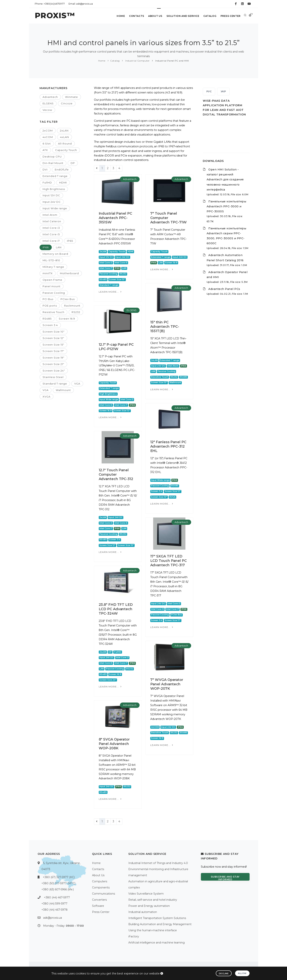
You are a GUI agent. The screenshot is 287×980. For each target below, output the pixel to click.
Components (101, 888)
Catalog (209, 16)
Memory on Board (55, 254)
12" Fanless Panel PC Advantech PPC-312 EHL (168, 446)
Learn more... (110, 292)
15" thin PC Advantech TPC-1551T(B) (165, 327)
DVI (45, 170)
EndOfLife (62, 170)
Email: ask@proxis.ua (81, 4)
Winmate (72, 97)
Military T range (53, 267)
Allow (242, 973)
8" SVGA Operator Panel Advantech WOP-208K (114, 744)
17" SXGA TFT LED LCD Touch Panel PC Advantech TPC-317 (169, 561)
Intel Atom (50, 215)
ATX (45, 150)
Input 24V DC (52, 202)
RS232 (76, 312)
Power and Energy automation (149, 906)
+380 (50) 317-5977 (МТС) (58, 883)
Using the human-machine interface (153, 930)
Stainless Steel (53, 377)
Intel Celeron (52, 221)
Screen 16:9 (67, 319)
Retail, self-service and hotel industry (153, 900)
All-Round (65, 144)
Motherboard (69, 273)
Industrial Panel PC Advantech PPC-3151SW (115, 218)
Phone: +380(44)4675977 (50, 4)
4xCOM (48, 137)
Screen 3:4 (50, 325)
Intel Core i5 (51, 234)
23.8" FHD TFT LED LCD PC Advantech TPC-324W (116, 609)
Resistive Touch (53, 312)
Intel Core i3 (51, 228)
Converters (99, 900)
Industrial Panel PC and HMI (172, 61)
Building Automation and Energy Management (160, 924)
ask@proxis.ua (53, 918)
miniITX (48, 273)
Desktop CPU (52, 157)
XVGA (46, 397)
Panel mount (52, 286)
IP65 (70, 241)
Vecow (47, 110)
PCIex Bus (68, 299)
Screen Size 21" (53, 364)
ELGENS (48, 103)
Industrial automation (143, 912)
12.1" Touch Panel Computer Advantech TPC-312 (116, 475)
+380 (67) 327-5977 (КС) (59, 877)
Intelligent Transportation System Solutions (157, 918)
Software (98, 906)
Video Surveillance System (146, 894)
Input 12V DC (51, 195)
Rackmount (72, 306)
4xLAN (65, 137)
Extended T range (55, 176)
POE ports (50, 306)
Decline (224, 974)
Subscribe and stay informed (225, 878)
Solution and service (182, 16)
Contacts (134, 16)
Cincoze (67, 103)
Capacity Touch (66, 150)
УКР (223, 91)
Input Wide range (55, 208)
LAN (59, 247)
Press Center (230, 16)
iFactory (134, 936)
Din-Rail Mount (53, 163)
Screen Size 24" (54, 371)
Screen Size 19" (53, 358)
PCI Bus (48, 299)
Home (118, 16)
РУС (209, 91)
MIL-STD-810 (51, 260)
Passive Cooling (54, 293)
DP (73, 163)
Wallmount (63, 390)
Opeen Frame (52, 280)
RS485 (47, 319)
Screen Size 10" (54, 332)
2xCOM (48, 131)
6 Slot (47, 144)
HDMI (63, 183)
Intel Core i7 (51, 241)
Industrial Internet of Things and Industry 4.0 (158, 863)
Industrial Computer (137, 61)
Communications (103, 894)
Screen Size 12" (53, 338)
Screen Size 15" (53, 345)
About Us (154, 16)
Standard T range (55, 384)
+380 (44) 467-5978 (55, 910)
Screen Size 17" (53, 351)
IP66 (46, 247)
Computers (100, 881)
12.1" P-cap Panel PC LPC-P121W (116, 347)
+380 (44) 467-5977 (57, 897)
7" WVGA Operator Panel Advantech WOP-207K (167, 684)
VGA (77, 384)
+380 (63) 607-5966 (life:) (58, 889)
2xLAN (64, 131)
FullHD (47, 183)
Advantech (50, 97)
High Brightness (54, 189)
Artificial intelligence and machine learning (156, 943)
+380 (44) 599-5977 (54, 904)
